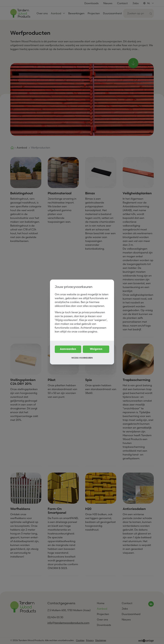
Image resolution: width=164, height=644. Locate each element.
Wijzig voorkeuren (82, 358)
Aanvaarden (68, 349)
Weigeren (96, 349)
